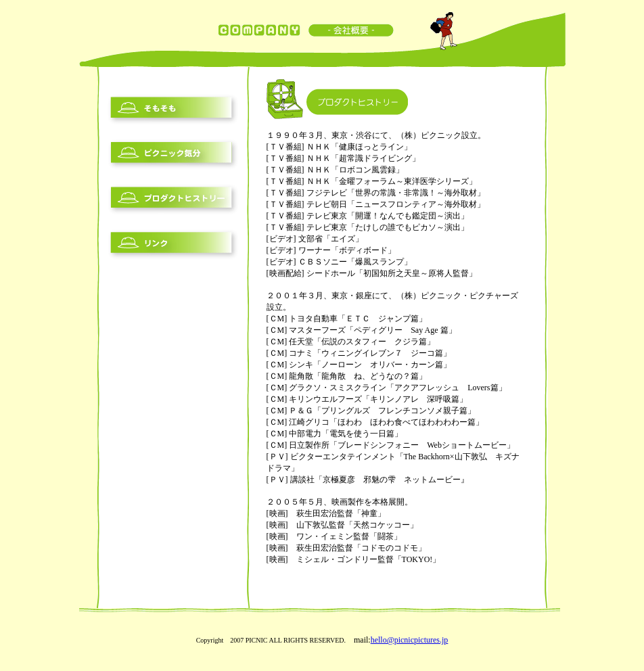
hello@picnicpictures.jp (410, 640)
